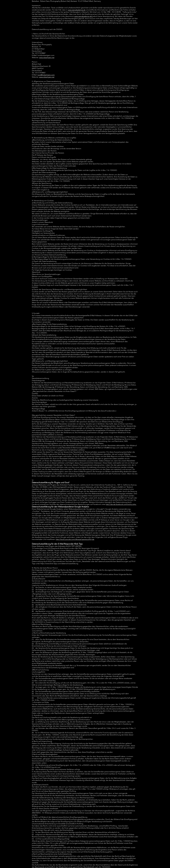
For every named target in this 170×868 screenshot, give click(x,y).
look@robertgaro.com (46, 75)
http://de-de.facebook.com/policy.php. (121, 504)
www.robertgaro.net (47, 57)
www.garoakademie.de (77, 10)
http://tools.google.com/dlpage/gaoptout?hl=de (75, 539)
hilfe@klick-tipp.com (112, 448)
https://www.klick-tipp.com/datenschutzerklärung (59, 564)
